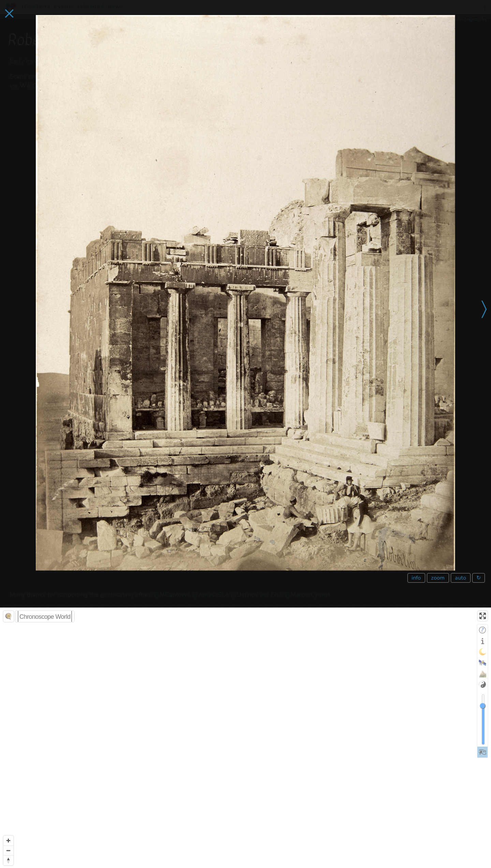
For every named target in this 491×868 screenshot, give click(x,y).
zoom (438, 578)
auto (461, 578)
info (416, 578)
